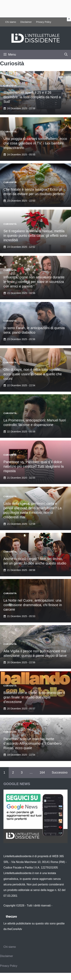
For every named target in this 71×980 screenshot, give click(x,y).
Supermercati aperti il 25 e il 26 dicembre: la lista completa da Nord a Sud (32, 97)
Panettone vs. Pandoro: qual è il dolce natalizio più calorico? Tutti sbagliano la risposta (34, 466)
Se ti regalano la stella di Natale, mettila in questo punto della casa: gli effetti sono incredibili (35, 236)
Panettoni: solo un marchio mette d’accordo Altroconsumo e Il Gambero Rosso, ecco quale (33, 743)
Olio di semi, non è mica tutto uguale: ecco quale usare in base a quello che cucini (33, 374)
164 (42, 773)
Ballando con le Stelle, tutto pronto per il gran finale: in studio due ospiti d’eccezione (34, 697)
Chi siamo (11, 22)
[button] (66, 55)
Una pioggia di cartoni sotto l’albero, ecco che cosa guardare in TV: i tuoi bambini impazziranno (35, 143)
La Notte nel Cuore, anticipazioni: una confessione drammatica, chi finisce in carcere (33, 605)
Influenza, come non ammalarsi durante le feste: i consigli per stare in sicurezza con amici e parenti (34, 282)
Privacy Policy (44, 22)
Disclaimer (26, 22)
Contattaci (59, 906)
